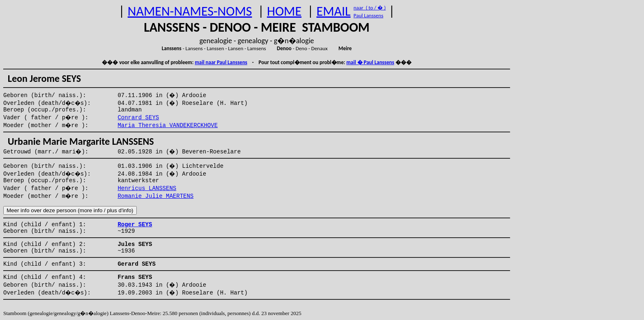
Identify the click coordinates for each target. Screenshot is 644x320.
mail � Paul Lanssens (370, 62)
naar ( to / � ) (370, 8)
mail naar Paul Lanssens (221, 62)
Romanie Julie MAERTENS (155, 196)
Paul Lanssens (369, 15)
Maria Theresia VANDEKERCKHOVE (168, 125)
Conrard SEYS (138, 118)
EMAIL (334, 11)
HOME (284, 11)
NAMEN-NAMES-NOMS (190, 11)
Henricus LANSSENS (147, 188)
